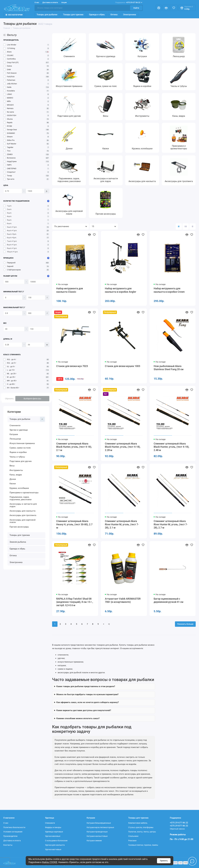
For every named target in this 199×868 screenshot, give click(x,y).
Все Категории (14, 15)
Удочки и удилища (19, 430)
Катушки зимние (94, 841)
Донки (13, 479)
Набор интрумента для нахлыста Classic (70, 290)
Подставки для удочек (21, 461)
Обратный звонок (177, 829)
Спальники (133, 836)
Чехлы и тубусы (17, 457)
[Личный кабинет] (159, 8)
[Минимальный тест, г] (13, 298)
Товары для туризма (73, 15)
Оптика (114, 15)
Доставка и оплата (50, 2)
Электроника (130, 15)
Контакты (8, 845)
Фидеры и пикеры (53, 827)
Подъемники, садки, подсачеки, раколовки (21, 498)
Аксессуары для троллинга (23, 515)
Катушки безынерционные (99, 823)
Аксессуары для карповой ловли (23, 521)
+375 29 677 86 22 (129, 2)
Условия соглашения (13, 832)
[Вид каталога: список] (186, 226)
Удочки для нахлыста (55, 845)
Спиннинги (15, 425)
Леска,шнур (15, 439)
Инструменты (16, 470)
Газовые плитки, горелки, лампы (143, 845)
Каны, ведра (16, 475)
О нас (37, 2)
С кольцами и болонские (56, 841)
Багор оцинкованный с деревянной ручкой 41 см (169, 600)
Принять (164, 861)
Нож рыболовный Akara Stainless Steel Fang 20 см (169, 368)
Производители (10, 836)
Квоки (13, 484)
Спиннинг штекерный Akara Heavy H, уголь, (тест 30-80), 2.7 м (74, 524)
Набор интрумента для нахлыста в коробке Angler (121, 290)
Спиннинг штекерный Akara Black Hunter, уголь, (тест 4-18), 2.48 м (171, 447)
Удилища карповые (54, 832)
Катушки (14, 434)
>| (109, 624)
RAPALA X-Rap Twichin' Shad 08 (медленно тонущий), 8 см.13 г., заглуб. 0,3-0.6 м (75, 602)
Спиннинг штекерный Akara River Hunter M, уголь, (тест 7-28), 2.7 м (171, 524)
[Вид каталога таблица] (192, 226)
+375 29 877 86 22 (179, 826)
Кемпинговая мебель (138, 823)
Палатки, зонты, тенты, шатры (142, 832)
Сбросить (9, 399)
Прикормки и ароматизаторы (24, 493)
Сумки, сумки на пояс (20, 448)
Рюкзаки (132, 841)
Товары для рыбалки (47, 15)
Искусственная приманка (22, 443)
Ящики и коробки (18, 452)
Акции (64, 2)
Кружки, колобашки (19, 488)
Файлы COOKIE (50, 862)
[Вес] (14, 329)
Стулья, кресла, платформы (141, 827)
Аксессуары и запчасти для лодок (23, 505)
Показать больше (185, 624)
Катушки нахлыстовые (97, 836)
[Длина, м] (13, 345)
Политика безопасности (14, 827)
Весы (12, 466)
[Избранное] (174, 8)
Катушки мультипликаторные (100, 827)
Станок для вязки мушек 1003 (123, 366)
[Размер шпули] (14, 282)
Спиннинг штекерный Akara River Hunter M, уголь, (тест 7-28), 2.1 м (122, 524)
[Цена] (13, 191)
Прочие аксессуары (19, 527)
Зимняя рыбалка (18, 542)
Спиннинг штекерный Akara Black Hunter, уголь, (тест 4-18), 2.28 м (123, 447)
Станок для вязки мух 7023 (72, 366)
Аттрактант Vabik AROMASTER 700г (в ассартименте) (123, 600)
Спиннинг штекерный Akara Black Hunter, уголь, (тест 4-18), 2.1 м (74, 447)
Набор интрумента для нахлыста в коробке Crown (169, 290)
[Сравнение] (166, 8)
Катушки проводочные (97, 832)
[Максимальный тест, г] (13, 313)
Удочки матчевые (53, 849)
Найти (136, 8)
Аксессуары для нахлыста (22, 511)
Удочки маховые (53, 836)
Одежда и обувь (97, 15)
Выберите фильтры (32, 399)
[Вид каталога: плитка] (179, 226)
